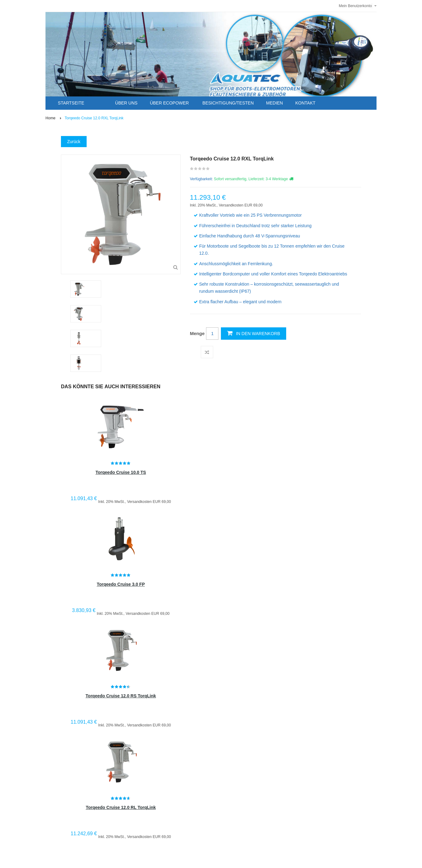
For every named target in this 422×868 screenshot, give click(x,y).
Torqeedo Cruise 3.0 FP (121, 584)
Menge (197, 333)
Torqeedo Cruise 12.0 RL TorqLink (121, 807)
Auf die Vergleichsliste (207, 352)
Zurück (74, 142)
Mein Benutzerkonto (355, 6)
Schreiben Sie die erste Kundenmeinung (200, 170)
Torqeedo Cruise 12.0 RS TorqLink (121, 696)
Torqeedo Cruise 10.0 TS (121, 472)
